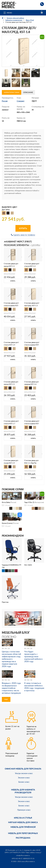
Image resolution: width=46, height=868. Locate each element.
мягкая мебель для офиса (23, 822)
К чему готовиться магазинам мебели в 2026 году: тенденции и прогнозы (34, 687)
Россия (5, 101)
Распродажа (23, 838)
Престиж (5, 602)
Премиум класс (24, 810)
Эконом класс (24, 778)
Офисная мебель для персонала (23, 769)
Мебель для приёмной (23, 827)
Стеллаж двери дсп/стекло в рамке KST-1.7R (32, 424)
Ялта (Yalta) (6, 502)
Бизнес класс (24, 782)
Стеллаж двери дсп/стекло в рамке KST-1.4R (32, 345)
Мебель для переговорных (23, 833)
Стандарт (21, 101)
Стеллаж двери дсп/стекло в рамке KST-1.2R (11, 306)
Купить (23, 228)
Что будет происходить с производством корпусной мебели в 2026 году (33, 656)
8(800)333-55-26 (29, 858)
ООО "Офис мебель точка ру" (31, 852)
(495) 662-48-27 (17, 858)
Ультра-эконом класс (24, 773)
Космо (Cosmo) (7, 523)
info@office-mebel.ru (23, 855)
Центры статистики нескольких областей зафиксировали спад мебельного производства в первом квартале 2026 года (11, 659)
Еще (6, 699)
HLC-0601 (28, 565)
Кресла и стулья (23, 818)
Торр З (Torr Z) (29, 502)
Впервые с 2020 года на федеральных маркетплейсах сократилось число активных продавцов (11, 688)
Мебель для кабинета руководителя (23, 791)
